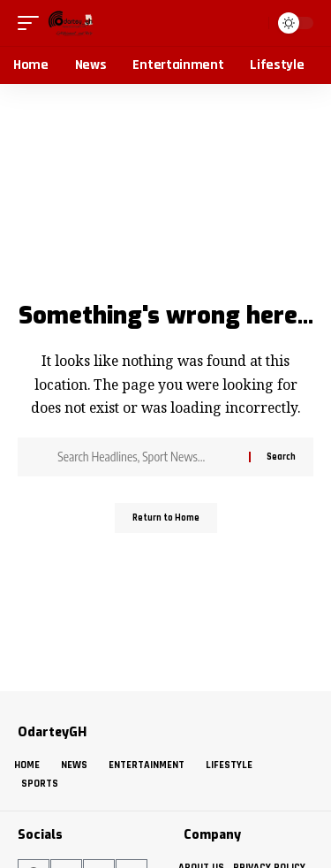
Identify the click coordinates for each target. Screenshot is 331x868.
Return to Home (166, 518)
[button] (33, 23)
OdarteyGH (52, 732)
